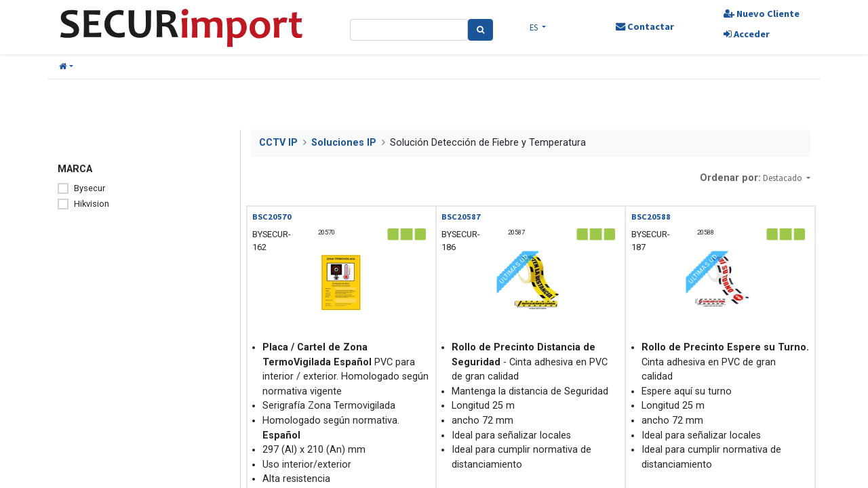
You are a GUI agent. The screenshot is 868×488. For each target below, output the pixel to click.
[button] (66, 67)
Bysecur (90, 188)
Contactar (645, 26)
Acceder (747, 34)
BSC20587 (461, 217)
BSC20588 (651, 217)
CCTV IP (278, 143)
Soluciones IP (344, 143)
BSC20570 (272, 217)
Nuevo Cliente (762, 14)
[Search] (480, 30)
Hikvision (92, 204)
